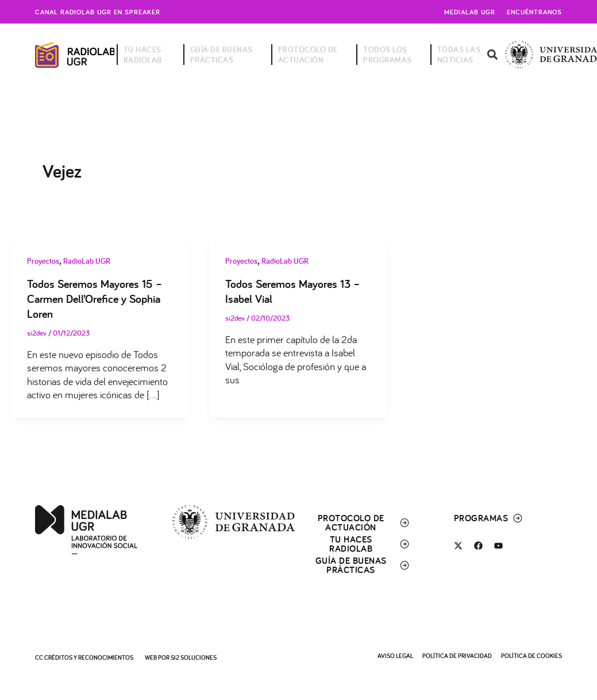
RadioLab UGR (87, 261)
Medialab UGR (470, 12)
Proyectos (43, 261)
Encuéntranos (534, 12)
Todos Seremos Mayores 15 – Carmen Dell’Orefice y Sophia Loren (95, 299)
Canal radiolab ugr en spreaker (98, 12)
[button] (492, 55)
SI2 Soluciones (194, 657)
